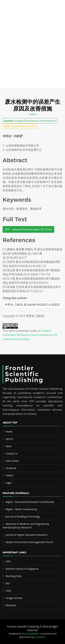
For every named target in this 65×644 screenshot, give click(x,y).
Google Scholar (14, 598)
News (9, 446)
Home (9, 432)
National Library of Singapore (22, 569)
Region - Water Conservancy (21, 509)
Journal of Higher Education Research (27, 535)
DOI (8, 583)
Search (9, 439)
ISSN (8, 561)
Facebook (11, 468)
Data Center (12, 461)
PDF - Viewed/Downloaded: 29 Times (28, 229)
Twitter (10, 475)
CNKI (8, 591)
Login (9, 483)
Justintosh (40, 637)
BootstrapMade (30, 634)
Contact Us (12, 453)
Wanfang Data (14, 576)
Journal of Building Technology (23, 517)
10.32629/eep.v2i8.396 (20, 126)
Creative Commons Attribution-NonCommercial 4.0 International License (30, 335)
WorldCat (11, 605)
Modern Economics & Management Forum (29, 542)
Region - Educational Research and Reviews (30, 502)
